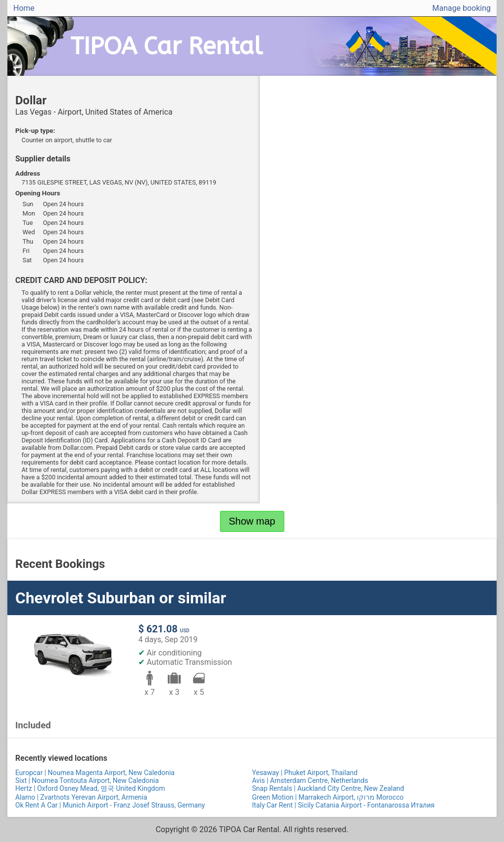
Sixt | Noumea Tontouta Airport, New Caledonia (87, 780)
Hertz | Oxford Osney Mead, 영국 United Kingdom (90, 788)
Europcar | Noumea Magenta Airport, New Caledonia (95, 773)
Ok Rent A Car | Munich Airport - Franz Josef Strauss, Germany (110, 805)
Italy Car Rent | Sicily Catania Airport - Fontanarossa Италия (343, 805)
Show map (252, 521)
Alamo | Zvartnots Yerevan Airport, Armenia (81, 797)
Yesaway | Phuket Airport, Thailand (305, 773)
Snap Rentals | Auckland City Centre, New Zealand (328, 788)
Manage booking (461, 8)
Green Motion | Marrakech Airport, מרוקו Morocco (328, 797)
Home (24, 8)
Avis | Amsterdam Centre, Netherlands (310, 780)
